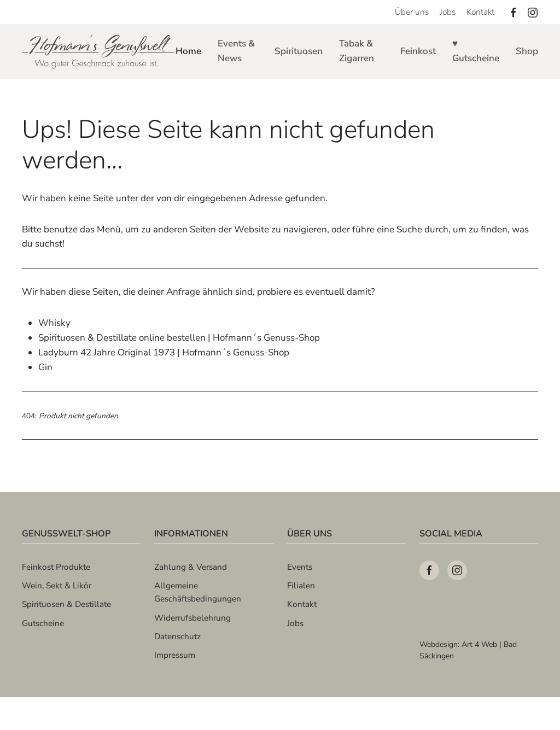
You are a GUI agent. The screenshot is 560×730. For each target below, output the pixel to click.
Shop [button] (527, 51)
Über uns (412, 12)
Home (188, 51)
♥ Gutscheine (476, 51)
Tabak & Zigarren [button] (357, 51)
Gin (45, 367)
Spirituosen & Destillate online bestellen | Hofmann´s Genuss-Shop (179, 338)
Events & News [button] (236, 51)
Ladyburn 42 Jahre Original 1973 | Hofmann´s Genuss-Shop (164, 352)
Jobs (448, 12)
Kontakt (480, 12)
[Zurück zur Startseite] (99, 51)
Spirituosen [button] (299, 51)
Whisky (54, 323)
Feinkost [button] (418, 51)
